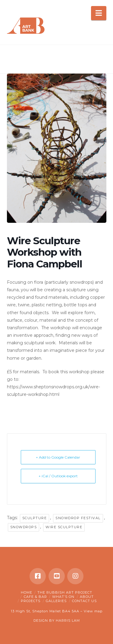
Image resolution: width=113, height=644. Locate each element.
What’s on (63, 597)
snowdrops (24, 527)
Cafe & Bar (35, 597)
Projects (31, 601)
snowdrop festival (78, 518)
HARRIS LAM (68, 620)
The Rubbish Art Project (65, 592)
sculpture (35, 518)
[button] (99, 13)
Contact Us (84, 601)
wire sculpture (64, 527)
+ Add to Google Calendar (58, 457)
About (87, 597)
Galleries (56, 601)
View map (93, 611)
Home (27, 592)
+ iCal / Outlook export (58, 476)
